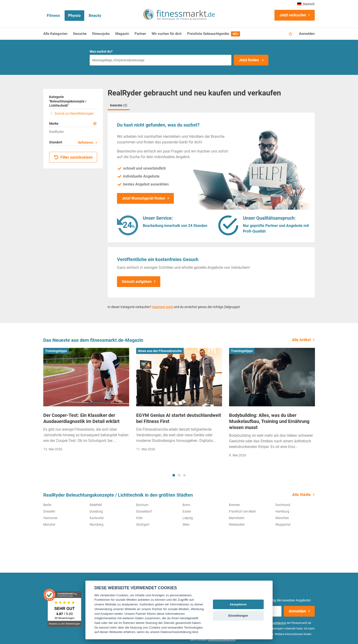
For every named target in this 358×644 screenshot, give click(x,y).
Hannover (50, 518)
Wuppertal (283, 524)
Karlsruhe (97, 518)
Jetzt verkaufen (293, 15)
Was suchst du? (101, 51)
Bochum (142, 505)
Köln (139, 518)
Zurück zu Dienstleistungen (71, 113)
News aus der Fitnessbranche (160, 351)
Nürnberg (97, 524)
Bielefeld (96, 505)
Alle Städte (301, 495)
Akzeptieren (238, 604)
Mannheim (237, 518)
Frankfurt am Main (242, 511)
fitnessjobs (101, 34)
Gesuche (80, 34)
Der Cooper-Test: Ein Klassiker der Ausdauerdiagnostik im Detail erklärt (81, 418)
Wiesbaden (237, 524)
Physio (74, 15)
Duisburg (96, 511)
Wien (186, 524)
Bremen (234, 505)
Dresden (49, 511)
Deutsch (306, 4)
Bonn (186, 505)
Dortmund (283, 505)
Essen (187, 511)
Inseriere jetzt (163, 307)
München (282, 518)
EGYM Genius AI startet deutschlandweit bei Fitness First (179, 418)
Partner (140, 34)
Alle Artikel (301, 340)
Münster (49, 524)
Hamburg (282, 511)
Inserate (119, 105)
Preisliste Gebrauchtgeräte (214, 34)
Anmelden (307, 34)
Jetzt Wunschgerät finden (144, 198)
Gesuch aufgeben (137, 282)
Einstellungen (238, 616)
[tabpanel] (86, 401)
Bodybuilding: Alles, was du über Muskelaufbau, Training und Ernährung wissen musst (269, 421)
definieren (86, 142)
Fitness (53, 15)
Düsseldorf (144, 511)
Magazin (122, 34)
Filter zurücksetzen (73, 157)
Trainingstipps (56, 351)
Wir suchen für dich (167, 34)
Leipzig (188, 518)
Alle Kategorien (55, 34)
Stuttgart (143, 524)
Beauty (95, 15)
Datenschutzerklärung (221, 640)
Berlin (47, 505)
